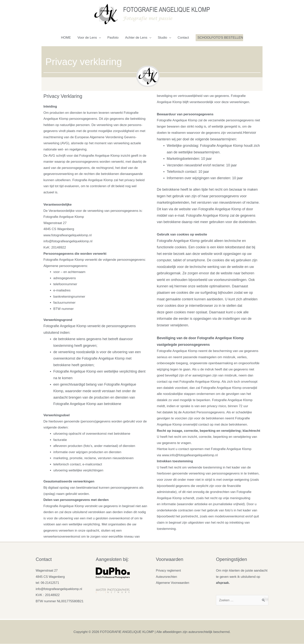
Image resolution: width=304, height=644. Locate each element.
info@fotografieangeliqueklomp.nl (60, 589)
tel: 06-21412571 (48, 583)
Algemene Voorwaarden (173, 583)
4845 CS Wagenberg (51, 577)
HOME (66, 38)
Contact (183, 38)
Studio (162, 38)
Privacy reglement (169, 571)
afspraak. (223, 583)
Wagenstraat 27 (47, 571)
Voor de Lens (87, 38)
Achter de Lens (136, 38)
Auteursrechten (167, 577)
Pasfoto (113, 38)
